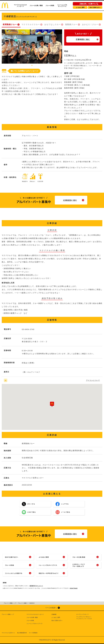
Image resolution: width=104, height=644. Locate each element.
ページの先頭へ (51, 608)
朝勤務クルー (71, 25)
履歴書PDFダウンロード (36, 586)
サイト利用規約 (33, 633)
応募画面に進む (83, 40)
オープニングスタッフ (82, 614)
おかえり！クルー (90, 25)
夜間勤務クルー (10, 25)
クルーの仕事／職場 (36, 6)
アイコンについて (93, 380)
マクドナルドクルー (31, 25)
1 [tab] (32, 66)
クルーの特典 (50, 6)
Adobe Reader (74, 588)
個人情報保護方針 (22, 633)
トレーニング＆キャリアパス (62, 6)
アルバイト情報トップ (8, 614)
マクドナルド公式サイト (8, 633)
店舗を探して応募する (88, 4)
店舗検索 (54, 614)
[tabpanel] (32, 47)
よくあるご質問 (80, 7)
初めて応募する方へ (95, 7)
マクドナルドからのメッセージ (20, 6)
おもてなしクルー (53, 25)
